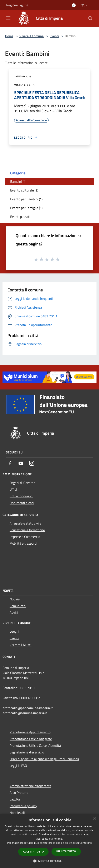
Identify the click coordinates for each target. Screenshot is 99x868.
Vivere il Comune (32, 36)
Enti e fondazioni (21, 496)
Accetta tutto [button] (33, 852)
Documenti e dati (22, 503)
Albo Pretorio (19, 793)
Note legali (17, 813)
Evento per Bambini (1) (26, 199)
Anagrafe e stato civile (25, 523)
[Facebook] (10, 463)
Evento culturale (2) (24, 190)
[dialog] (49, 841)
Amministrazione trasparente (30, 786)
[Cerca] (90, 18)
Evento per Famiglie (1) (26, 208)
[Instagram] (32, 463)
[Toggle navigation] (8, 18)
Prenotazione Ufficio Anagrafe (31, 739)
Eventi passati (20, 217)
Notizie (15, 599)
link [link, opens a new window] (90, 843)
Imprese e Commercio (25, 537)
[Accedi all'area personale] (74, 5)
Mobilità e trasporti (23, 543)
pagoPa (15, 799)
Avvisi (14, 613)
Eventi (54, 36)
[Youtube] (21, 463)
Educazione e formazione (27, 530)
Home (9, 36)
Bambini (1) (18, 181)
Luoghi (14, 631)
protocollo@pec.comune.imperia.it (28, 708)
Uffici (13, 489)
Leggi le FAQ (18, 766)
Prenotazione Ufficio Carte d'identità (35, 745)
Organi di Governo (22, 483)
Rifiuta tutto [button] (66, 851)
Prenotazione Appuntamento (30, 732)
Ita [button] (84, 5)
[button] (50, 861)
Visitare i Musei (21, 645)
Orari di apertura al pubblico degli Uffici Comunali (44, 759)
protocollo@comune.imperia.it (25, 713)
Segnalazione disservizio (27, 752)
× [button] (94, 818)
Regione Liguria (17, 5)
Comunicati (18, 606)
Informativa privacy (23, 806)
